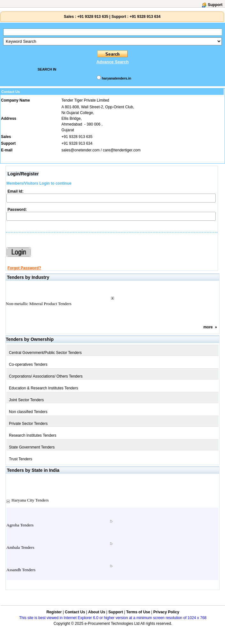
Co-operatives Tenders (28, 364)
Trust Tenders (21, 459)
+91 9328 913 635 (92, 17)
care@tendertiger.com (122, 150)
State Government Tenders (32, 447)
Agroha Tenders (20, 525)
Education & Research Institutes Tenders (44, 388)
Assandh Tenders (21, 570)
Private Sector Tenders (28, 424)
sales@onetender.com (81, 150)
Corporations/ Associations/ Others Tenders (46, 376)
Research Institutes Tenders (33, 435)
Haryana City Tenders (30, 500)
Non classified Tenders (28, 412)
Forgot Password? (24, 268)
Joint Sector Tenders (26, 400)
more (208, 327)
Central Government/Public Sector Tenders (45, 353)
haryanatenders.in (116, 78)
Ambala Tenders (20, 547)
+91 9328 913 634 (145, 17)
